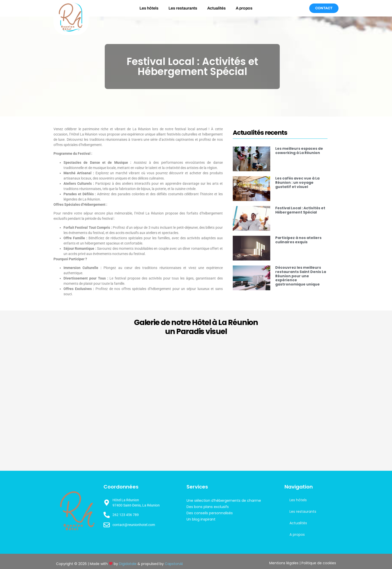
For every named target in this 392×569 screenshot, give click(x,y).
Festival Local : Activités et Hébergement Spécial (300, 210)
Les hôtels (149, 8)
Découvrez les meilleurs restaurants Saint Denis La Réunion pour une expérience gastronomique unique (301, 276)
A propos (244, 8)
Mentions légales (284, 563)
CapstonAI (174, 564)
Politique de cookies (319, 563)
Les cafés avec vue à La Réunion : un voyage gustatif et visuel (297, 182)
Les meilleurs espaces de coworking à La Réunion (299, 151)
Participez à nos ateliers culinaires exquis (298, 240)
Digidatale (128, 564)
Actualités (216, 8)
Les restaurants (183, 8)
